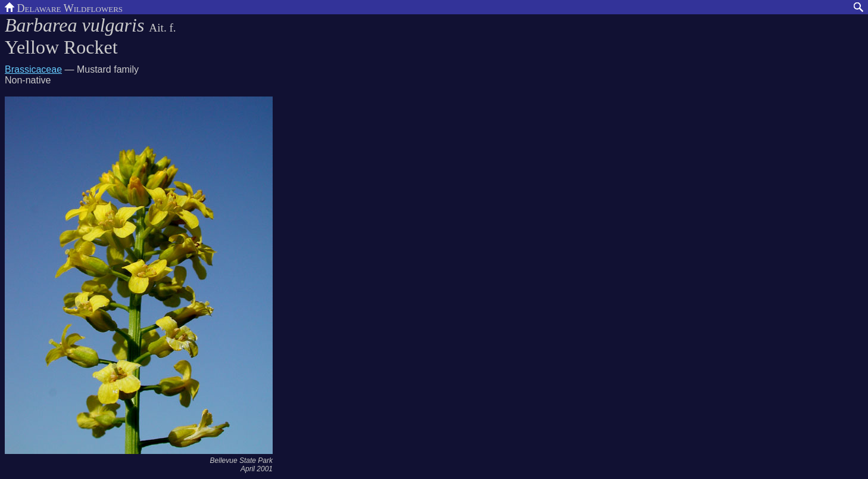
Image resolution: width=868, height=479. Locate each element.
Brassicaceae (33, 69)
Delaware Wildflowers (64, 7)
